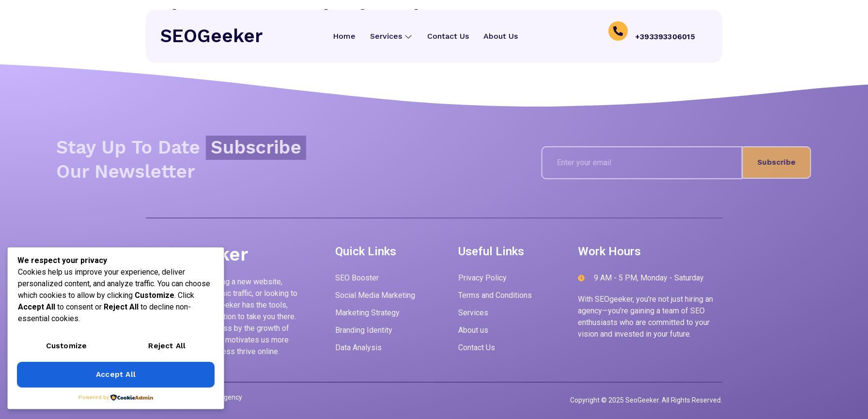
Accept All (116, 375)
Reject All (167, 347)
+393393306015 (665, 36)
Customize (67, 347)
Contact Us (448, 36)
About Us (500, 36)
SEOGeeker (211, 36)
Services (391, 36)
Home (344, 36)
